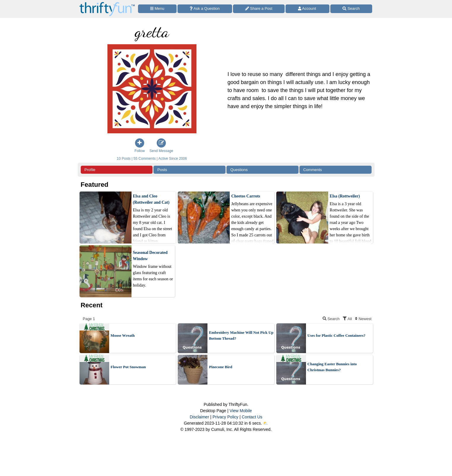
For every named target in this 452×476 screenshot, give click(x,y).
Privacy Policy (225, 417)
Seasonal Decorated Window (150, 256)
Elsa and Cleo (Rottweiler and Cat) (151, 199)
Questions (239, 170)
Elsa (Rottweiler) (345, 196)
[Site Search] (351, 9)
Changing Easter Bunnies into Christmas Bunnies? (332, 367)
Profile (90, 170)
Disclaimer (199, 417)
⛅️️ (265, 423)
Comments (313, 170)
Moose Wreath (123, 335)
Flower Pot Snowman (128, 367)
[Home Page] (107, 3)
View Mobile (241, 411)
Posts (162, 170)
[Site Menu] (157, 9)
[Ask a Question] (205, 9)
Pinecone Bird (221, 367)
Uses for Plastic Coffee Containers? (336, 335)
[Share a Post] (259, 9)
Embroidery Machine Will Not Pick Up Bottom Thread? (241, 335)
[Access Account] (307, 9)
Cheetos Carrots (246, 196)
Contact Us (252, 417)
